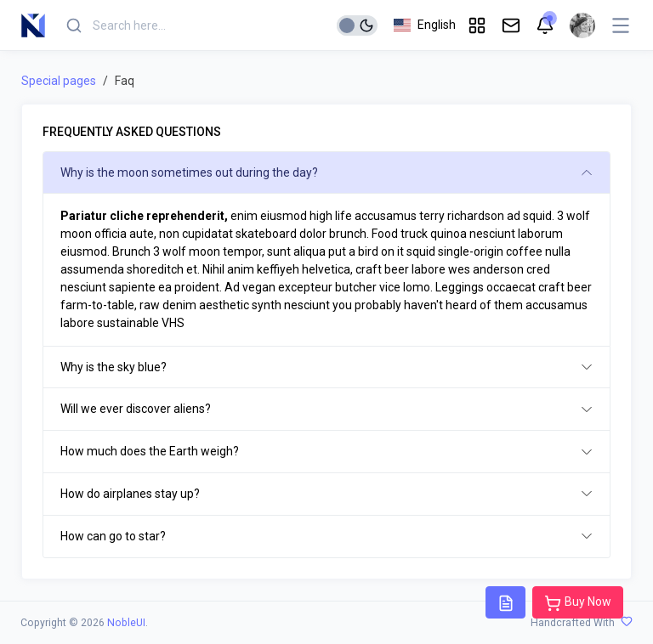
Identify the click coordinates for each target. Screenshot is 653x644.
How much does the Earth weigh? (150, 451)
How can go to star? (113, 536)
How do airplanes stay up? (130, 494)
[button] (425, 25)
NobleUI (126, 623)
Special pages (59, 81)
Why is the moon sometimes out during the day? (189, 172)
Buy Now (578, 603)
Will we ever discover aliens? (136, 409)
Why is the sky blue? (114, 367)
